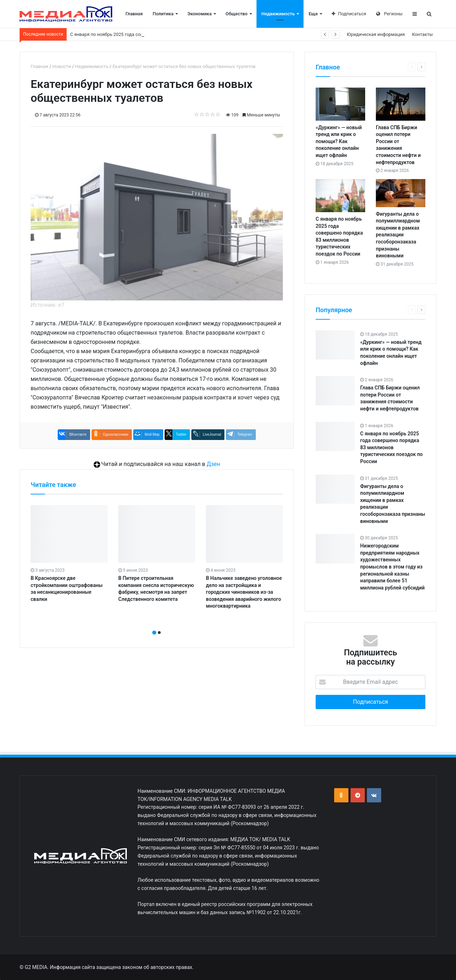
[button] (154, 633)
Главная (134, 14)
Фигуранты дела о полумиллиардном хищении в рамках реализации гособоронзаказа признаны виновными (398, 235)
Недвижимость (278, 14)
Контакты (422, 34)
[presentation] (155, 625)
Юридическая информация (376, 34)
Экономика (199, 14)
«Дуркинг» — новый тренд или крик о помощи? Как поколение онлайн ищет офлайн (339, 141)
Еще (313, 14)
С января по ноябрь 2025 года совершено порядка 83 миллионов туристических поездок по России (392, 447)
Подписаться (349, 14)
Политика (163, 14)
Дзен (213, 464)
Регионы (389, 14)
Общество (237, 14)
